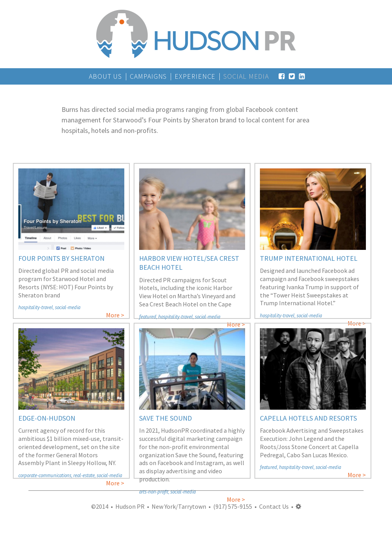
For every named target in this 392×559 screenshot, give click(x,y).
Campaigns (148, 76)
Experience (195, 76)
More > (115, 315)
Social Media (246, 76)
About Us (105, 76)
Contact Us (274, 506)
